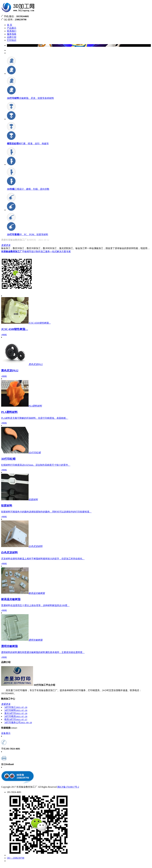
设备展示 (6, 737)
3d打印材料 (16, 714)
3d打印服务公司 (18, 726)
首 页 (10, 25)
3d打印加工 (16, 711)
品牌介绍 (12, 37)
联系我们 (12, 31)
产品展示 (12, 28)
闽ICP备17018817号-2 (68, 790)
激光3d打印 (16, 717)
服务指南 (12, 34)
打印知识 (12, 40)
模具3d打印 (16, 723)
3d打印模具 (16, 720)
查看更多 (6, 245)
